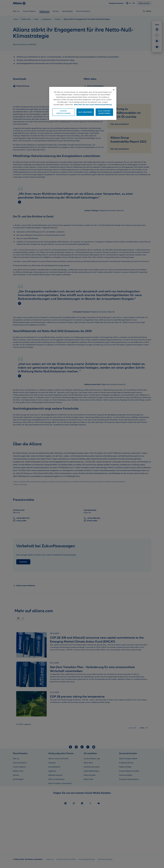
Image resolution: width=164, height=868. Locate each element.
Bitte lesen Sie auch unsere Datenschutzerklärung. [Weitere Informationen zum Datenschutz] (93, 105)
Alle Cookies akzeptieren (104, 112)
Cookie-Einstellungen (64, 112)
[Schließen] (114, 90)
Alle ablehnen (85, 112)
